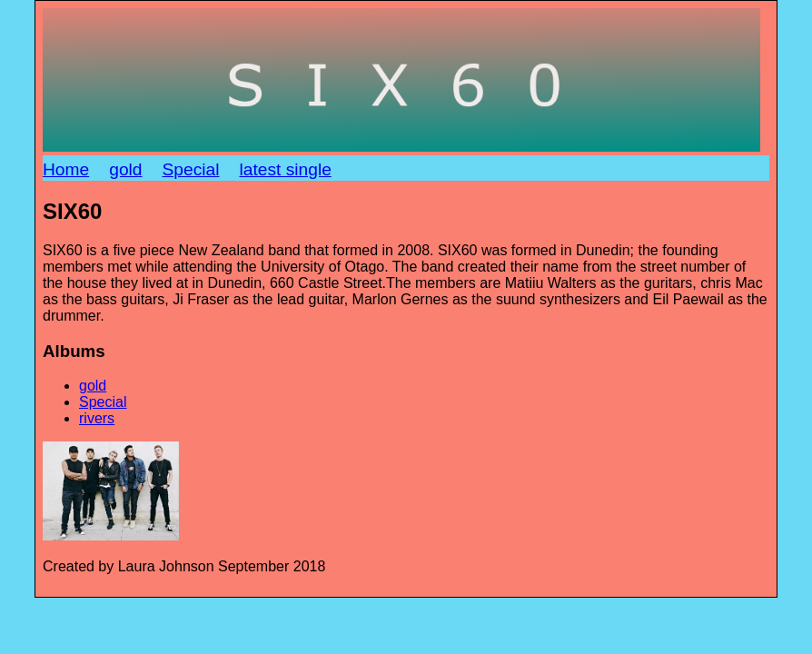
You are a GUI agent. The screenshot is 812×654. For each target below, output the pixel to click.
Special (191, 169)
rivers (97, 418)
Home (66, 169)
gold (125, 169)
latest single (286, 169)
